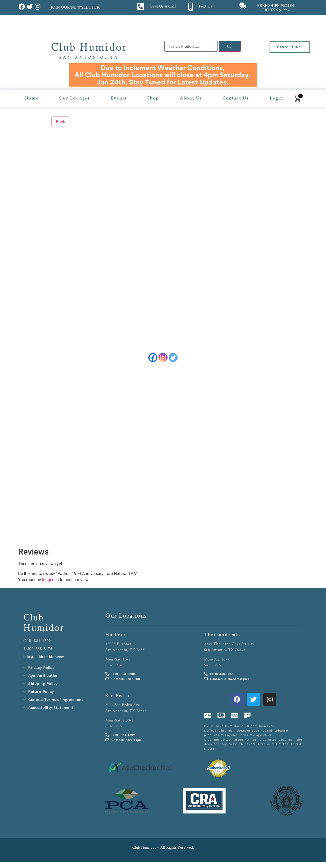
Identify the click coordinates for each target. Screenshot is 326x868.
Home (32, 98)
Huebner (116, 634)
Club (34, 617)
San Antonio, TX (89, 57)
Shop (153, 98)
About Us (191, 98)
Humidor (44, 627)
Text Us (205, 7)
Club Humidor (89, 47)
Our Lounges (74, 98)
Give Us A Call (163, 7)
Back (60, 122)
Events (119, 98)
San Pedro (117, 695)
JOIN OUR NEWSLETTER (75, 8)
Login (277, 98)
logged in (50, 580)
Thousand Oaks (222, 634)
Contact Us (236, 98)
